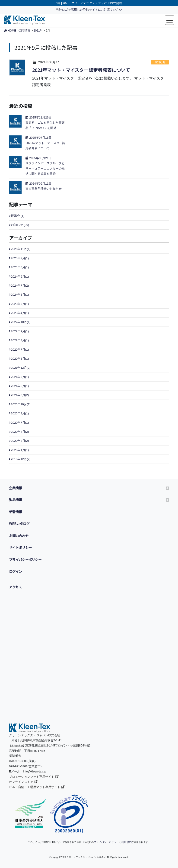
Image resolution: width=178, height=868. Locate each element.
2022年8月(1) (20, 340)
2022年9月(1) (20, 331)
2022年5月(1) (20, 359)
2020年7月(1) (20, 423)
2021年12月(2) (21, 368)
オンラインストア (23, 782)
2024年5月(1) (20, 295)
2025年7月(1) (20, 258)
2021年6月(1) (20, 386)
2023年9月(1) (20, 304)
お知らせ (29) (20, 225)
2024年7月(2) (20, 286)
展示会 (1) (18, 216)
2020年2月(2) (20, 441)
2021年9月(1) (20, 377)
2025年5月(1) (20, 267)
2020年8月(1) (20, 413)
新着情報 (16, 512)
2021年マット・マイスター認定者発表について (81, 70)
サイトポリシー (20, 547)
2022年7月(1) (20, 350)
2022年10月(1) (21, 322)
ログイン (16, 571)
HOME (10, 31)
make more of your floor (24, 20)
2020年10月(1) (21, 404)
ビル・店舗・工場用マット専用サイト (37, 787)
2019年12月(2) (21, 459)
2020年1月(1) (20, 450)
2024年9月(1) (20, 277)
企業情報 (16, 488)
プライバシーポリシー (25, 559)
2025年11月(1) (21, 249)
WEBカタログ (19, 524)
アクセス (15, 587)
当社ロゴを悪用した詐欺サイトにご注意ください (89, 10)
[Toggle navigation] (170, 20)
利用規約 (125, 842)
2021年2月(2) (20, 395)
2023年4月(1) (20, 313)
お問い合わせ (19, 536)
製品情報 (16, 500)
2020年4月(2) (20, 432)
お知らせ (160, 62)
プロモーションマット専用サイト (34, 777)
